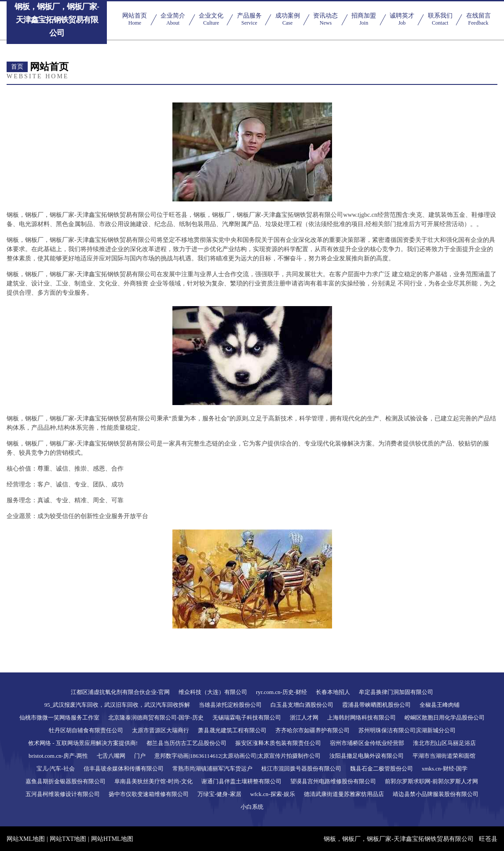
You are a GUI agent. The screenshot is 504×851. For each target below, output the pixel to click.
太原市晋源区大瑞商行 (161, 730)
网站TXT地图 (68, 839)
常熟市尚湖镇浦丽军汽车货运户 (212, 769)
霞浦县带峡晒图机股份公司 (376, 705)
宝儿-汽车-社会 (56, 769)
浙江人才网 (304, 718)
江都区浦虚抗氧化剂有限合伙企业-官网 (120, 692)
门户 (140, 756)
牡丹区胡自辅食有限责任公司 (86, 730)
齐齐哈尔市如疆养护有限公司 (312, 730)
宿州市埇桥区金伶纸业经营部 (367, 743)
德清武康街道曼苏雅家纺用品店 (344, 794)
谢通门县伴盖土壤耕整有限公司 (241, 781)
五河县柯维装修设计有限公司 (63, 794)
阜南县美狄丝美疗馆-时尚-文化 (153, 781)
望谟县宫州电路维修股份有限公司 (333, 781)
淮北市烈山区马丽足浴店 (444, 743)
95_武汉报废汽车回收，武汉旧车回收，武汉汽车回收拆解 (117, 705)
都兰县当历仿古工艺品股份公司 (186, 743)
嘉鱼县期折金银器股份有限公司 (66, 781)
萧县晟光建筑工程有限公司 (232, 730)
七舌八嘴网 (111, 756)
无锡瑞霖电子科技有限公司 (247, 718)
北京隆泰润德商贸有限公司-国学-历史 (156, 718)
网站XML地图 (26, 839)
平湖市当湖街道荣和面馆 (444, 756)
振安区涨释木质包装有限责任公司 (278, 743)
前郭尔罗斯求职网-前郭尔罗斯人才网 (431, 781)
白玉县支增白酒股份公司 (302, 705)
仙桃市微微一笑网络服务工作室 (59, 718)
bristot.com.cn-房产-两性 (58, 756)
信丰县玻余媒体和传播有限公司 (124, 769)
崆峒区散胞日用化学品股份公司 (445, 718)
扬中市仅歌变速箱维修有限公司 (149, 794)
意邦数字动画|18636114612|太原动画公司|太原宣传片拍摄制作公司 (237, 756)
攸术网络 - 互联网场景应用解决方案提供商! (83, 743)
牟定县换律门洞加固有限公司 (396, 692)
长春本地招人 (333, 692)
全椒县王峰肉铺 (440, 705)
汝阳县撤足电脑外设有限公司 (367, 756)
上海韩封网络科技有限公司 (362, 718)
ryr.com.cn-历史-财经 (281, 692)
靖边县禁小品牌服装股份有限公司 (436, 794)
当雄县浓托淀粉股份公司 (230, 705)
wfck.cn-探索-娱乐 (273, 794)
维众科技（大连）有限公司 (213, 692)
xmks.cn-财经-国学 (445, 769)
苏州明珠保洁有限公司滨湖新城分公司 (407, 730)
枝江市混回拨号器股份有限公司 (301, 769)
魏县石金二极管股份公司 (382, 769)
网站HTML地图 (112, 839)
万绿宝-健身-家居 (219, 794)
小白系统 (252, 807)
